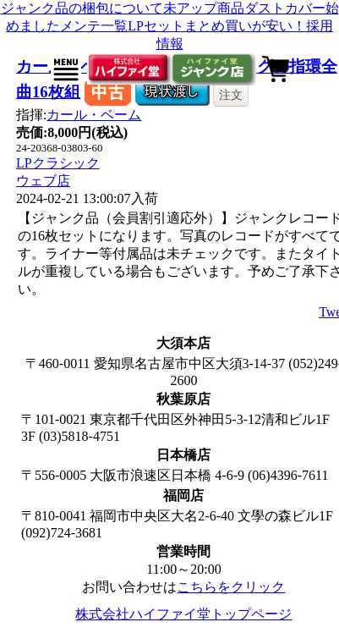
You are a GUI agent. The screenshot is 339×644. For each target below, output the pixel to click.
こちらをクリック (231, 587)
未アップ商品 (204, 8)
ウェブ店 (43, 181)
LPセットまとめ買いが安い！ (217, 26)
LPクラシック (58, 163)
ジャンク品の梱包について (82, 8)
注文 (231, 95)
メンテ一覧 (94, 26)
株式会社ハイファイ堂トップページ (183, 614)
